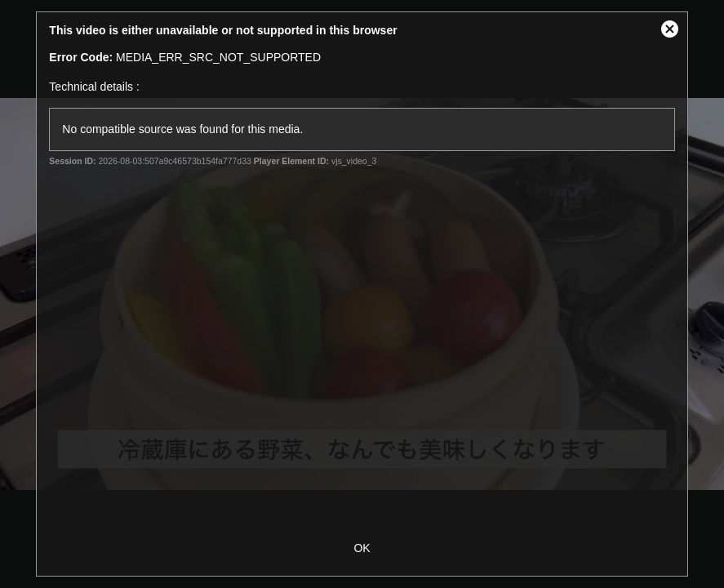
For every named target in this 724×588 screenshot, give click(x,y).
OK (362, 548)
